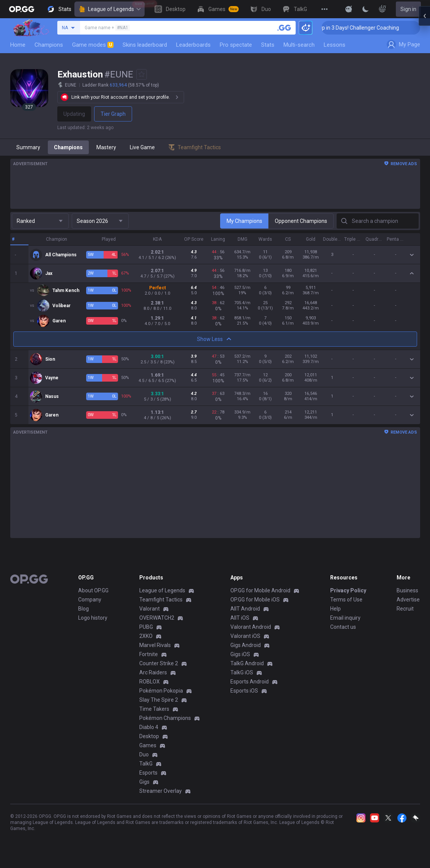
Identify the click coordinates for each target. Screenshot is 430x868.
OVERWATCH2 (157, 618)
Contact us (343, 627)
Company (90, 600)
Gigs (144, 782)
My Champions (244, 221)
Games (148, 745)
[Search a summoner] (284, 28)
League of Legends (109, 9)
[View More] (324, 9)
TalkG (146, 764)
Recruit (405, 609)
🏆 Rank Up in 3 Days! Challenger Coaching (376, 28)
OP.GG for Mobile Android (260, 590)
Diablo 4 (149, 727)
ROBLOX (150, 682)
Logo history (93, 618)
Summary (28, 147)
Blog (83, 609)
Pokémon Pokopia (161, 691)
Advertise (408, 600)
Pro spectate (236, 45)
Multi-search (299, 45)
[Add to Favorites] (142, 74)
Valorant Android (251, 627)
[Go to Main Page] (22, 9)
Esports (148, 773)
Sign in (408, 9)
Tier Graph (113, 114)
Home (18, 45)
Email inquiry (345, 618)
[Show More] (349, 9)
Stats (268, 45)
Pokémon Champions (165, 718)
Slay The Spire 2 (159, 700)
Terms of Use (346, 600)
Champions (49, 45)
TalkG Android (247, 663)
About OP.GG (93, 590)
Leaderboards (193, 45)
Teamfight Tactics (161, 600)
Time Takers (154, 709)
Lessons (335, 45)
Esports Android (250, 682)
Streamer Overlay (161, 791)
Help (335, 609)
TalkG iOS (242, 672)
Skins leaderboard (145, 45)
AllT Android (245, 609)
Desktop (149, 736)
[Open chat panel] (424, 137)
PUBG (146, 627)
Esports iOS (244, 691)
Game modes (93, 45)
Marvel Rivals (155, 645)
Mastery (106, 147)
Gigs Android (246, 645)
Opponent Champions (301, 221)
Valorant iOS (245, 636)
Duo (144, 754)
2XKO (146, 636)
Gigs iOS (240, 654)
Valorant (150, 609)
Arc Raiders (153, 672)
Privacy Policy (348, 590)
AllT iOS (240, 618)
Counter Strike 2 (159, 663)
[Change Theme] (365, 9)
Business (407, 590)
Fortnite (149, 654)
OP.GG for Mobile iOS (255, 600)
